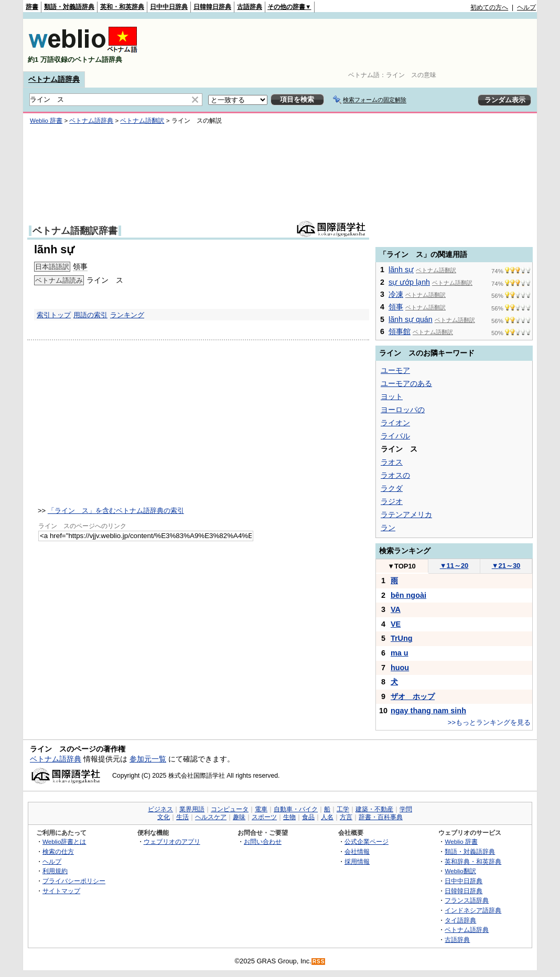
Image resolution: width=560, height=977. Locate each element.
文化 (164, 817)
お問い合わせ (263, 841)
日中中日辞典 (169, 7)
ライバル (395, 436)
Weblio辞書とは (64, 841)
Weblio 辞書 (46, 121)
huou (400, 668)
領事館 (400, 331)
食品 (308, 817)
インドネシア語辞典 (473, 910)
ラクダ (392, 488)
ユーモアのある (406, 383)
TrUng (402, 638)
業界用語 (192, 809)
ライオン (395, 423)
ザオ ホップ (413, 696)
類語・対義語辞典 (69, 7)
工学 (343, 809)
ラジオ (392, 501)
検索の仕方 (58, 851)
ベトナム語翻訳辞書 (75, 231)
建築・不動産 (374, 809)
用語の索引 (90, 315)
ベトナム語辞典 (54, 79)
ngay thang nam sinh (428, 711)
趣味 (239, 817)
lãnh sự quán (411, 319)
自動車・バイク (296, 809)
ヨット (392, 396)
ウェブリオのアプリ (172, 841)
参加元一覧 (148, 759)
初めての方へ (489, 7)
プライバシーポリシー (74, 881)
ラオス (392, 462)
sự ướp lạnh (409, 282)
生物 (289, 817)
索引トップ (54, 315)
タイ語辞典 (460, 920)
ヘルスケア (211, 817)
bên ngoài (408, 595)
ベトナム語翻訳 (142, 121)
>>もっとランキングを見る (489, 722)
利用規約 (55, 871)
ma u (400, 653)
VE (396, 624)
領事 (80, 266)
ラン (388, 528)
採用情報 (357, 861)
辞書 (32, 7)
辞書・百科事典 (381, 817)
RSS (319, 962)
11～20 (454, 566)
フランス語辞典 (467, 900)
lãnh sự (401, 270)
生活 (182, 817)
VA (396, 609)
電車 (261, 809)
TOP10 (402, 566)
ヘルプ (526, 7)
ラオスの (395, 475)
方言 (346, 817)
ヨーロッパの (403, 410)
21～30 (506, 566)
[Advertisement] (345, 45)
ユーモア (395, 370)
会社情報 (357, 851)
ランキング (127, 315)
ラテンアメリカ (406, 514)
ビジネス (160, 809)
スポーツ (264, 817)
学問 (406, 809)
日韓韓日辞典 (212, 7)
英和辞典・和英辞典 (473, 861)
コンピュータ (230, 809)
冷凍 (396, 294)
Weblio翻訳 (460, 871)
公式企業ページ (367, 841)
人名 (327, 817)
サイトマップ (61, 891)
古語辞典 (250, 7)
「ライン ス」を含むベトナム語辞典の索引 (116, 511)
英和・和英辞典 (122, 7)
